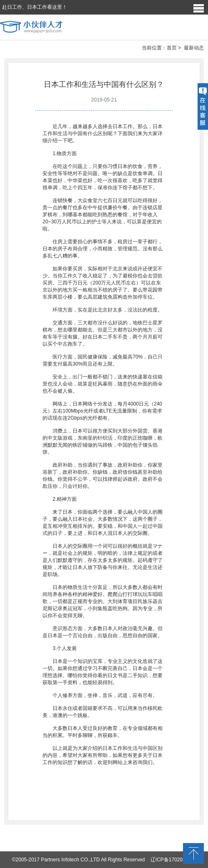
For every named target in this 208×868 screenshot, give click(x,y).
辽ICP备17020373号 (173, 860)
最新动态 (194, 48)
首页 (172, 48)
